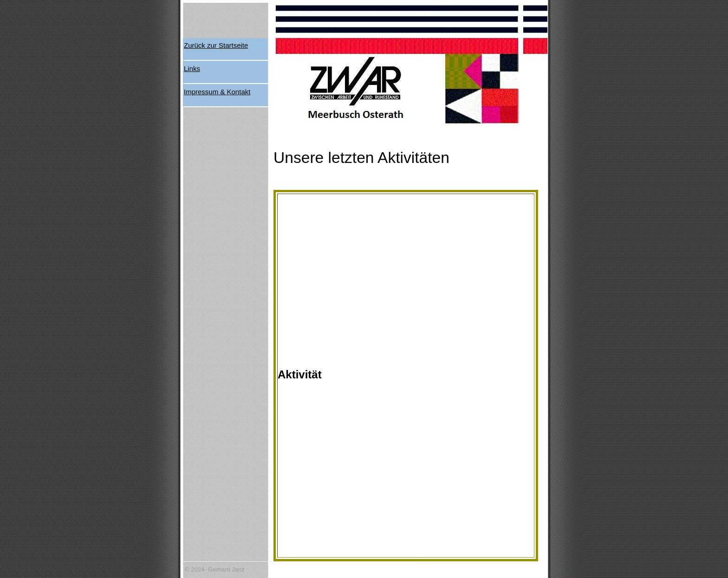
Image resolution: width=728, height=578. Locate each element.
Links (192, 68)
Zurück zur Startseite (216, 45)
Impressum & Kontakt (217, 92)
